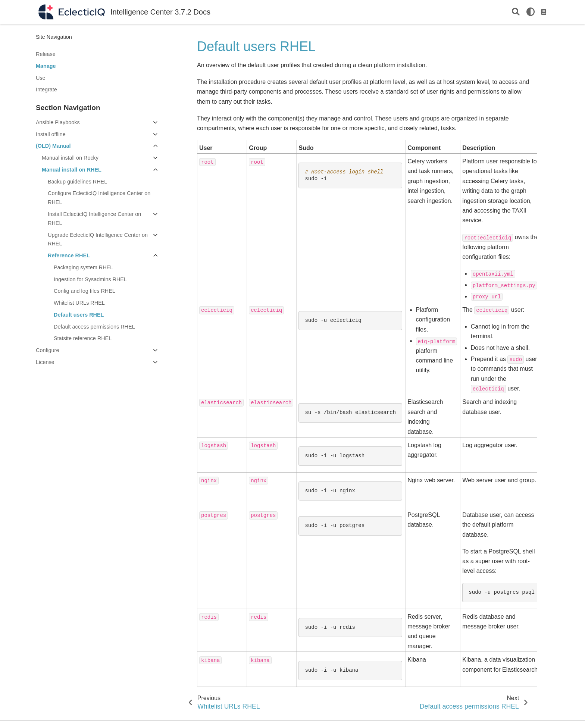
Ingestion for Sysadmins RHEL (90, 279)
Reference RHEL (69, 255)
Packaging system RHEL (83, 267)
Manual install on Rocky (70, 158)
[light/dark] (531, 12)
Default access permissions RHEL (94, 327)
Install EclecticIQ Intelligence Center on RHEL (94, 219)
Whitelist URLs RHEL (79, 303)
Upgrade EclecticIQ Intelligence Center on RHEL (98, 239)
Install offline (51, 134)
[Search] (516, 12)
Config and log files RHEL (85, 291)
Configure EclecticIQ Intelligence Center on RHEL (99, 198)
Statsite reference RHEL (83, 338)
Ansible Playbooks (58, 122)
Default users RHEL (79, 315)
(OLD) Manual (53, 146)
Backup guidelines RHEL (77, 182)
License (45, 362)
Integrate (46, 90)
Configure (47, 350)
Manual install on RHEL (72, 170)
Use (41, 78)
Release (46, 54)
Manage (46, 66)
